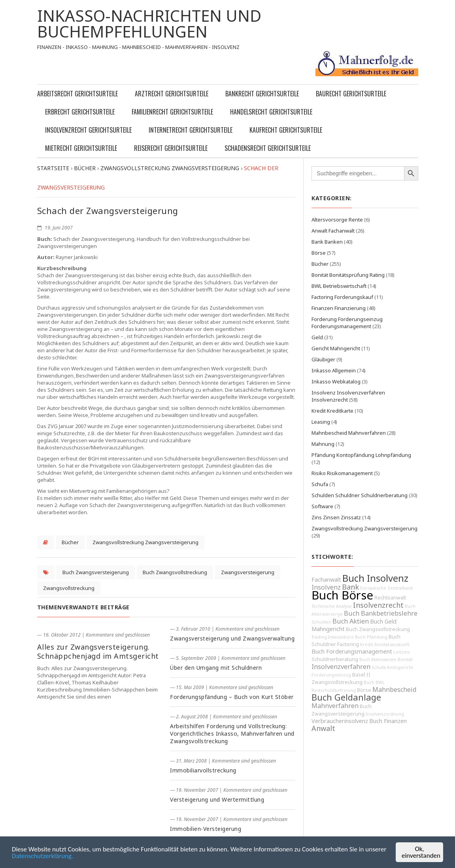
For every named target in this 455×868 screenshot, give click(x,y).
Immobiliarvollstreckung (203, 770)
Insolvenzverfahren (341, 667)
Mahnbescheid (395, 690)
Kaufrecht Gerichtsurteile (286, 130)
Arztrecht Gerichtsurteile (172, 94)
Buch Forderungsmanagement (352, 651)
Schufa (320, 484)
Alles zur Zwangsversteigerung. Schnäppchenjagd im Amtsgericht (98, 651)
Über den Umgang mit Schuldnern (216, 668)
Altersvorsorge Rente (337, 220)
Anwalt (323, 728)
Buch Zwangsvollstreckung (175, 572)
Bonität (405, 659)
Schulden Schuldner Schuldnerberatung (360, 495)
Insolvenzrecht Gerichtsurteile (88, 130)
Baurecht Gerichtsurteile (351, 94)
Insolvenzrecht (378, 605)
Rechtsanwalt (390, 598)
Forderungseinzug (331, 675)
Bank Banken (327, 242)
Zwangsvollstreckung (69, 588)
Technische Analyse (332, 606)
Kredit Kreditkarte (332, 411)
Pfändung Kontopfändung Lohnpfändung (361, 455)
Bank (350, 587)
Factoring (348, 644)
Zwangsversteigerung (248, 572)
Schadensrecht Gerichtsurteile (268, 148)
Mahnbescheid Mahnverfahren (349, 433)
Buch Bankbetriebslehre (381, 613)
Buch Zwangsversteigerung (96, 572)
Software (322, 506)
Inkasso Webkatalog (336, 381)
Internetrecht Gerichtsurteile (191, 130)
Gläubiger (323, 359)
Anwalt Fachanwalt (333, 231)
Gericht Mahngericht (336, 348)
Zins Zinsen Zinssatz (336, 517)
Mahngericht (328, 629)
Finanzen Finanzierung (339, 308)
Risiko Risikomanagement (342, 473)
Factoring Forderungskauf (342, 297)
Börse (319, 253)
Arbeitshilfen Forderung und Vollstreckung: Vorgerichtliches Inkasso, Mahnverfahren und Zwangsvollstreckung (232, 734)
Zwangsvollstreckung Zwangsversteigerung (145, 542)
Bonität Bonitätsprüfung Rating (348, 275)
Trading (319, 637)
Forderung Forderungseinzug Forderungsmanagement (347, 323)
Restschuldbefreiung (334, 690)
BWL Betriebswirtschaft (339, 286)
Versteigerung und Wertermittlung (217, 799)
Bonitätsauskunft (392, 644)
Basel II (361, 675)
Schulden (321, 622)
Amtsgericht (400, 667)
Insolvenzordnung (385, 714)
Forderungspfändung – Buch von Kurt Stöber (232, 697)
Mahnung (323, 444)
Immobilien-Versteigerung (206, 829)
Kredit (367, 644)
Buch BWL (374, 682)
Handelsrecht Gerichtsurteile (271, 112)
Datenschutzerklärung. (42, 856)
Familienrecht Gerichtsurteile (172, 112)
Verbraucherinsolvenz (340, 721)
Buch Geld (383, 621)
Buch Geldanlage (346, 697)
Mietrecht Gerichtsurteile (81, 148)
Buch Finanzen (388, 721)
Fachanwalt (326, 580)
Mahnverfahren (335, 706)
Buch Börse (342, 595)
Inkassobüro (341, 637)
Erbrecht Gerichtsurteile (80, 112)
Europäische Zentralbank (387, 588)
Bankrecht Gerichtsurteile (262, 94)
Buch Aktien (351, 621)
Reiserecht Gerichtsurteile (171, 148)
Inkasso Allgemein (334, 370)
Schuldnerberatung (335, 659)
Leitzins (401, 652)
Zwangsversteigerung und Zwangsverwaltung (232, 638)
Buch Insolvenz (375, 578)
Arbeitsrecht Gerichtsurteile (77, 94)
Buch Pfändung (371, 637)
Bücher (70, 542)
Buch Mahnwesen (378, 659)
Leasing (321, 422)
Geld (317, 337)
